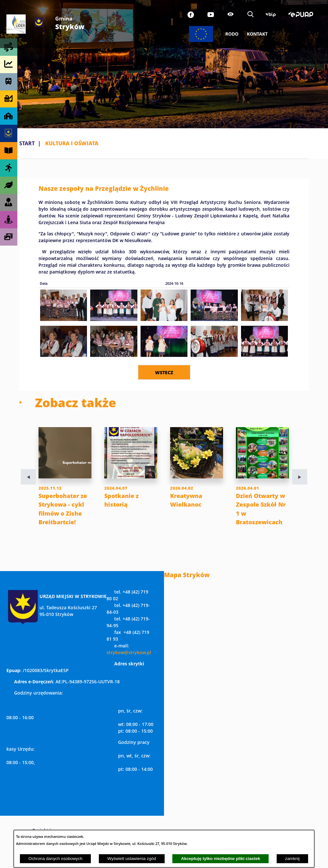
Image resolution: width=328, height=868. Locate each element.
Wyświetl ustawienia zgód (132, 859)
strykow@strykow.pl (129, 661)
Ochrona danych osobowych (56, 859)
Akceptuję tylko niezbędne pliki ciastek (221, 859)
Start (27, 143)
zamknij (292, 859)
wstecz (164, 372)
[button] (64, 319)
